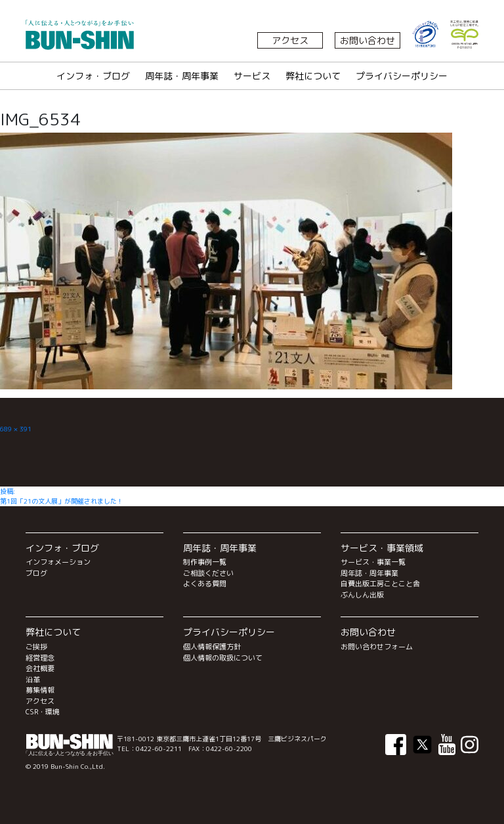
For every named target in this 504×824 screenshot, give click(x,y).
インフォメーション (58, 562)
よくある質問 (205, 584)
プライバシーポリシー (402, 76)
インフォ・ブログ (93, 76)
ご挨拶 (36, 647)
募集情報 (40, 690)
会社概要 (40, 668)
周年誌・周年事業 (182, 76)
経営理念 (40, 658)
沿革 (33, 680)
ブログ (36, 573)
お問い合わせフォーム (377, 647)
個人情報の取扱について (223, 658)
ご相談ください (208, 573)
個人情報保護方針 (212, 647)
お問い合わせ (367, 40)
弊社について (313, 76)
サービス (252, 76)
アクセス (290, 40)
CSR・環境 (43, 712)
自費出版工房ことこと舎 (380, 584)
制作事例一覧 (205, 562)
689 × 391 (16, 429)
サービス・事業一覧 (373, 562)
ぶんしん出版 (362, 595)
